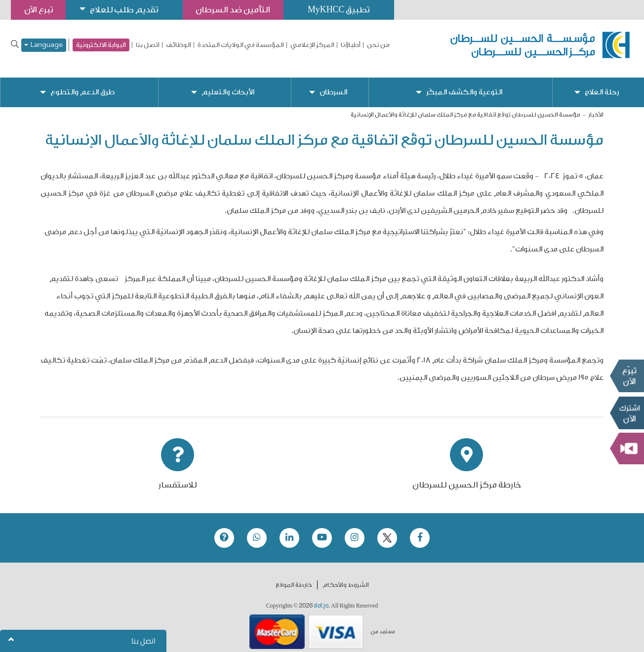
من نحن (378, 45)
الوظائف (179, 45)
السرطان (333, 84)
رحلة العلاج (602, 84)
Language (44, 45)
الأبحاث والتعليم (228, 84)
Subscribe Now (627, 413)
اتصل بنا (148, 45)
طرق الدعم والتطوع (82, 84)
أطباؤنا (351, 45)
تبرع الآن (627, 376)
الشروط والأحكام (346, 577)
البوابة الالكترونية (101, 45)
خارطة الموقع (294, 577)
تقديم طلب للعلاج (126, 10)
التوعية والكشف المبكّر (464, 84)
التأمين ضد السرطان (237, 10)
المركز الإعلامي (312, 45)
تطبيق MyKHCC (344, 10)
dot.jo (321, 598)
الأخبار (596, 107)
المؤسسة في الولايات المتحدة (241, 45)
